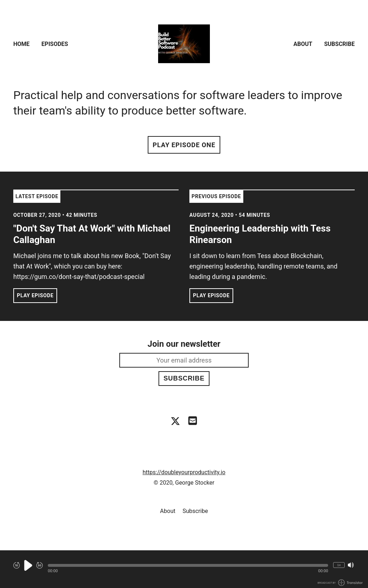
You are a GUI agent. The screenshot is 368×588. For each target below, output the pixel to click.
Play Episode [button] (35, 295)
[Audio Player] (184, 569)
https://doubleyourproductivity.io (184, 472)
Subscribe (339, 44)
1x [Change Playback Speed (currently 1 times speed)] (339, 565)
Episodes (55, 44)
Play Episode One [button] (184, 145)
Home (21, 44)
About (303, 44)
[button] (188, 565)
